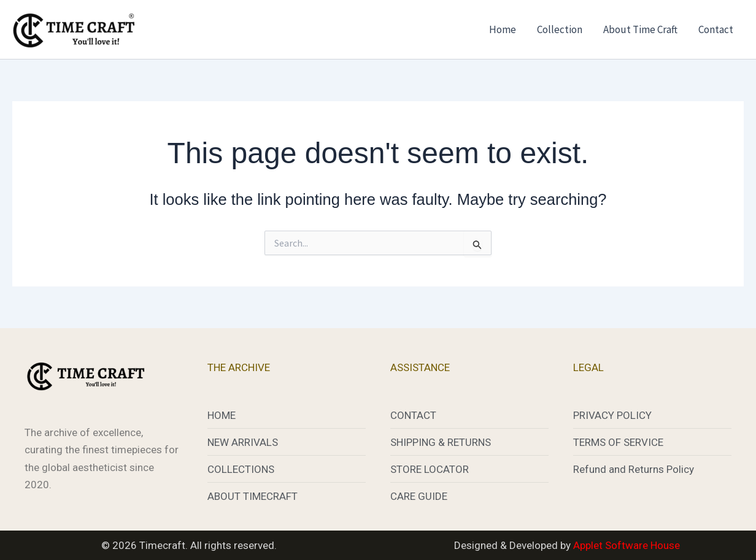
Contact (716, 29)
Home (503, 29)
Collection (560, 29)
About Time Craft (640, 29)
